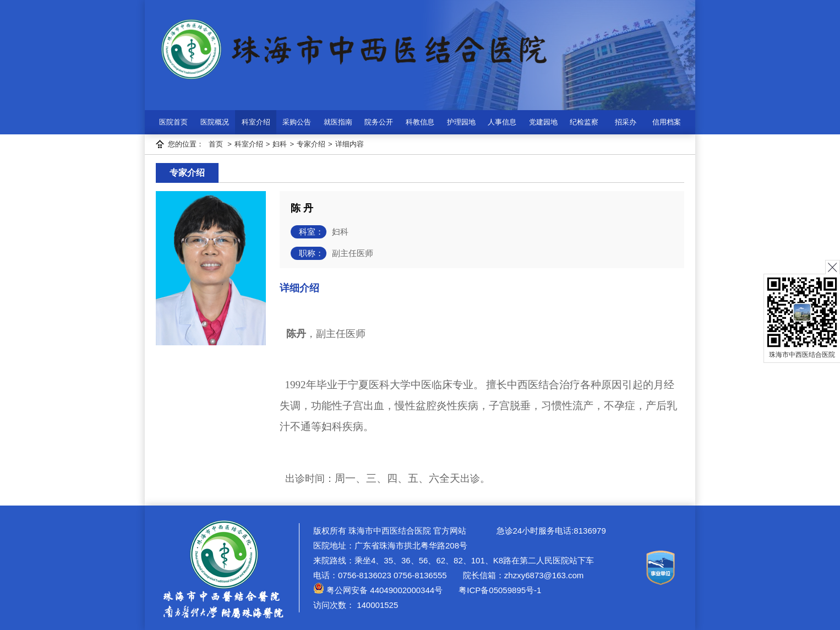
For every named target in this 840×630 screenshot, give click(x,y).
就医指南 (338, 122)
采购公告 (297, 122)
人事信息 (502, 122)
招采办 (626, 122)
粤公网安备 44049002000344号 (378, 590)
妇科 (280, 144)
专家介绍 (311, 144)
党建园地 (543, 122)
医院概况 (215, 122)
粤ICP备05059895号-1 (499, 590)
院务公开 (379, 122)
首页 (216, 144)
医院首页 (173, 122)
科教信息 (420, 122)
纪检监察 (584, 122)
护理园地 (461, 122)
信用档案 (667, 122)
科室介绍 (256, 122)
